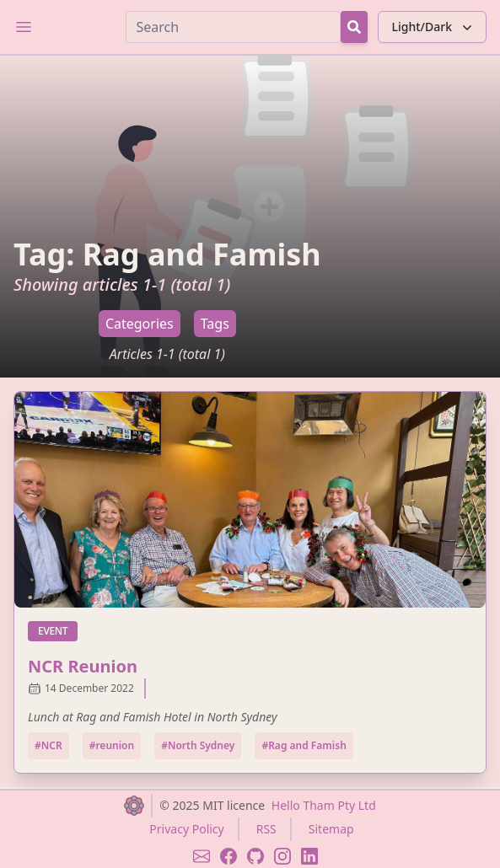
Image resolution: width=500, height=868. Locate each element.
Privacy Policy (186, 829)
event (58, 630)
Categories (140, 324)
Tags (215, 324)
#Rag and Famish (304, 745)
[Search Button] (354, 27)
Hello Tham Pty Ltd (324, 805)
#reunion (112, 745)
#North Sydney (198, 745)
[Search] (233, 27)
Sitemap (331, 829)
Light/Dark (434, 27)
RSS (266, 829)
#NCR (48, 745)
